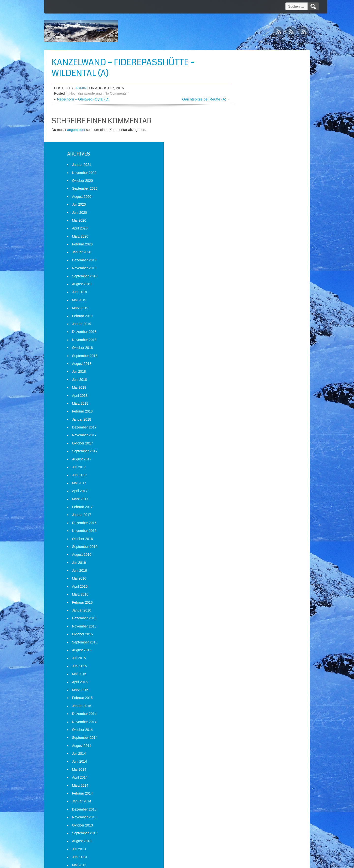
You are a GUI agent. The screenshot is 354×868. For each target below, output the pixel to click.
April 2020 (244, 136)
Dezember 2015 (248, 526)
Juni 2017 (243, 382)
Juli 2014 (243, 661)
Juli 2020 (243, 112)
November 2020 (248, 80)
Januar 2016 (246, 518)
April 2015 (244, 589)
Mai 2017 (243, 390)
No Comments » (117, 93)
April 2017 (244, 398)
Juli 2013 (243, 756)
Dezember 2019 (248, 168)
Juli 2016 (243, 470)
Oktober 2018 (246, 255)
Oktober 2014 (246, 637)
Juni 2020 (243, 120)
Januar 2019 (246, 231)
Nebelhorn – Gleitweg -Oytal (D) (83, 99)
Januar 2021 (246, 72)
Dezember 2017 (248, 335)
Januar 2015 (246, 613)
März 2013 (244, 788)
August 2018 (246, 271)
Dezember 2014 (248, 621)
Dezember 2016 (248, 430)
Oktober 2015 (246, 541)
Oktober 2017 (246, 351)
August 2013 (246, 748)
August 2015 (246, 557)
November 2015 (248, 534)
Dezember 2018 (248, 239)
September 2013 (249, 740)
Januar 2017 (246, 422)
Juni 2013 (243, 764)
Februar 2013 (246, 796)
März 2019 (244, 215)
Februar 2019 (246, 223)
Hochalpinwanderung (86, 93)
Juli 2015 (243, 565)
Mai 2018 (243, 295)
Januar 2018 (246, 327)
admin (81, 88)
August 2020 (246, 104)
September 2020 (249, 96)
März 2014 (244, 693)
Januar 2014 (246, 709)
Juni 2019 (243, 199)
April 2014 (244, 685)
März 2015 (244, 597)
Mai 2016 (243, 486)
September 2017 (249, 358)
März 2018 (244, 311)
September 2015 (249, 549)
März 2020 (244, 144)
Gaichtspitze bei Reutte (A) (188, 99)
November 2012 (248, 820)
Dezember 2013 (248, 717)
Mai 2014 (243, 677)
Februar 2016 (246, 510)
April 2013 (244, 780)
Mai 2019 (243, 207)
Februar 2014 (246, 701)
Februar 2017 (246, 414)
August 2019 (246, 191)
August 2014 (246, 653)
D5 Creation (219, 862)
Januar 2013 (246, 804)
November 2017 (248, 342)
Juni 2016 (243, 478)
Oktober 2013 (246, 732)
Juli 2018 (243, 279)
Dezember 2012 (248, 812)
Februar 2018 (246, 319)
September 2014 (249, 645)
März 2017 (244, 406)
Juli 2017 (243, 374)
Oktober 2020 (246, 88)
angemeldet (76, 130)
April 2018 (244, 303)
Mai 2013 (243, 772)
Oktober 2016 (246, 446)
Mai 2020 (243, 128)
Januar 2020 (246, 159)
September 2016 (249, 454)
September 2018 (249, 263)
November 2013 (248, 725)
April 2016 (244, 494)
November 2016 (248, 438)
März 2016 (244, 502)
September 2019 (249, 183)
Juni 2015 (243, 573)
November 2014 (248, 629)
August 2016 (246, 462)
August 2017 (246, 366)
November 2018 (248, 247)
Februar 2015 (246, 605)
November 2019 (248, 175)
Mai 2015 (243, 581)
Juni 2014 (243, 669)
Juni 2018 (243, 287)
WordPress (264, 862)
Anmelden (244, 843)
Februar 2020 (246, 152)
